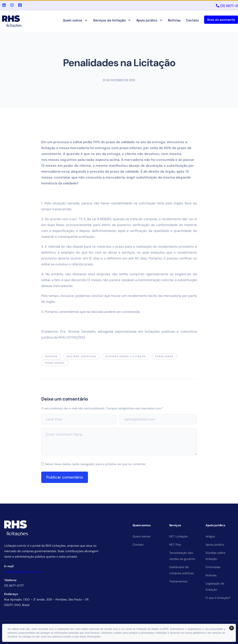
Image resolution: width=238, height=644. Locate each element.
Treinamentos (178, 581)
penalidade (164, 356)
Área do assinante (221, 20)
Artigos (210, 536)
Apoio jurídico (150, 20)
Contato (192, 20)
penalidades (55, 363)
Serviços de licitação (112, 20)
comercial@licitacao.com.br (23, 572)
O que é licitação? (218, 598)
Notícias (174, 20)
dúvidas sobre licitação (126, 356)
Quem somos (75, 20)
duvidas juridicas (81, 356)
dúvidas (51, 356)
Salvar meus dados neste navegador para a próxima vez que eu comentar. (96, 464)
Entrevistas (213, 567)
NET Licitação (178, 536)
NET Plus (175, 545)
